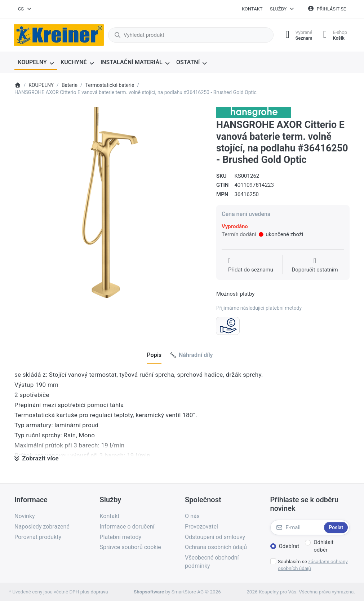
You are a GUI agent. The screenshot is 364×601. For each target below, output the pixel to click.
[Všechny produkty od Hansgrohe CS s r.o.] (254, 112)
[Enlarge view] (110, 202)
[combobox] (25, 9)
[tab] (154, 355)
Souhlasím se (313, 565)
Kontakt (252, 9)
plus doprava (94, 592)
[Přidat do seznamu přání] (251, 265)
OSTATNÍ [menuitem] (188, 62)
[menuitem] (36, 63)
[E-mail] (297, 527)
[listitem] (110, 202)
